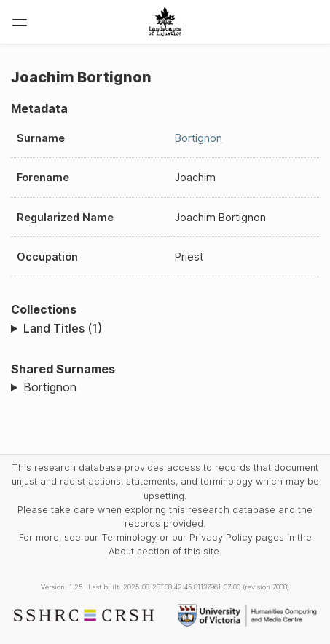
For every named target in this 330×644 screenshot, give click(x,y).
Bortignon (199, 138)
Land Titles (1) (63, 328)
